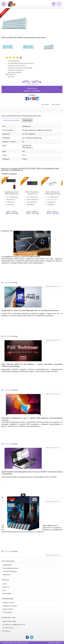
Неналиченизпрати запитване (32, 89)
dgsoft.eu (59, 643)
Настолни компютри (10, 571)
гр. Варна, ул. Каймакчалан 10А (14, 625)
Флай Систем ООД (9, 621)
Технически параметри (12, 120)
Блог (4, 590)
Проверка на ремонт (10, 606)
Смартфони (7, 575)
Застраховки (7, 593)
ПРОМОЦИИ (7, 565)
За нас (5, 584)
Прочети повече (53, 286)
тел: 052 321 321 (8, 628)
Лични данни (7, 612)
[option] (12, 47)
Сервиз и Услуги (8, 603)
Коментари (27, 120)
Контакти (6, 587)
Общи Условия (8, 609)
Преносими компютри (10, 568)
